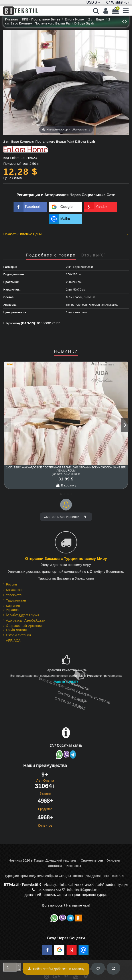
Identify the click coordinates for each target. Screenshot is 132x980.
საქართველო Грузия (23, 615)
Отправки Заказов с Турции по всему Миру (66, 559)
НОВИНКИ (66, 351)
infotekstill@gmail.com (84, 890)
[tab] (66, 235)
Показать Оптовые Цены (66, 234)
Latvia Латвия (16, 630)
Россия (11, 584)
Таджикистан (16, 600)
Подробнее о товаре (51, 255)
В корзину (66, 485)
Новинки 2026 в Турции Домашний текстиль (43, 860)
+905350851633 (49, 890)
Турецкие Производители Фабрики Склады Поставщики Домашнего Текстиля (64, 876)
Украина (12, 610)
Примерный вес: (16, 164)
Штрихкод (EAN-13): (20, 323)
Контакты (74, 866)
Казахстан (14, 590)
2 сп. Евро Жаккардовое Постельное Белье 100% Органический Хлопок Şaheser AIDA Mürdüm (66, 469)
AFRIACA (13, 640)
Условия (114, 860)
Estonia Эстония (18, 635)
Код (6, 158)
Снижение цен (92, 860)
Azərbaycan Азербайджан (26, 620)
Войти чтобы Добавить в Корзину (56, 969)
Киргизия (13, 606)
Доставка (55, 866)
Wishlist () (117, 2)
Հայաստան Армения (24, 626)
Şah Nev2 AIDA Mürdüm (66, 474)
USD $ (93, 2)
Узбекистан (15, 595)
